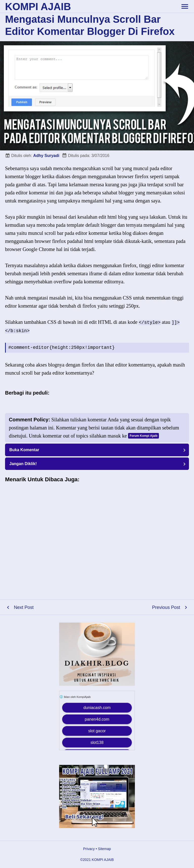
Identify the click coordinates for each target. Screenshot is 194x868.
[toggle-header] (185, 6)
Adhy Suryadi (46, 156)
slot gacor (97, 731)
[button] (97, 450)
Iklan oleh (75, 697)
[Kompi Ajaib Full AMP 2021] (97, 796)
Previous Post (166, 607)
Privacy (89, 849)
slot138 (97, 743)
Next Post (24, 607)
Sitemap (104, 849)
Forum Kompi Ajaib (143, 436)
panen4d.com (97, 719)
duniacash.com (97, 708)
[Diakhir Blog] (97, 654)
